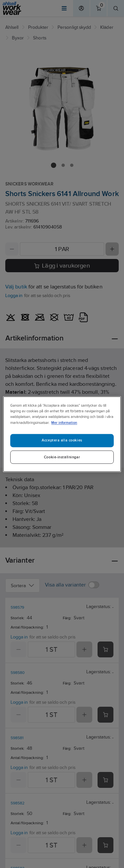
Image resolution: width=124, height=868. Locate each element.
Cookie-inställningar (62, 457)
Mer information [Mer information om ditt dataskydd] (64, 422)
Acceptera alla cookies (62, 440)
